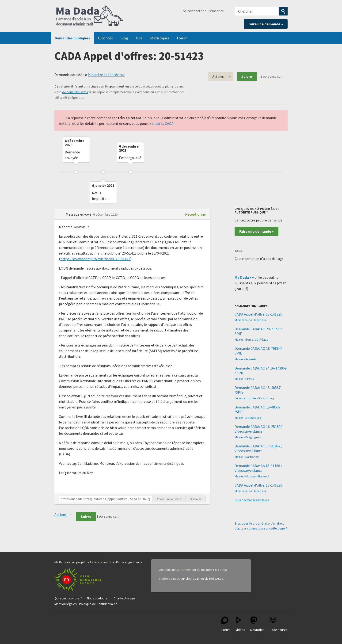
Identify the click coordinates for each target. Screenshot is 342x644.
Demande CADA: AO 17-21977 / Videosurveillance (259, 448)
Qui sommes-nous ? (68, 598)
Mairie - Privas (244, 379)
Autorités (105, 38)
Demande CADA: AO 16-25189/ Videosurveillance (258, 429)
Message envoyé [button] (79, 214)
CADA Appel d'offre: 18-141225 (258, 314)
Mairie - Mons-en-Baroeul (252, 476)
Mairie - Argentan (246, 359)
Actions (218, 76)
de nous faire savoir (75, 92)
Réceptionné (195, 214)
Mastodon (257, 624)
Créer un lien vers (169, 499)
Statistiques (160, 38)
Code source (279, 624)
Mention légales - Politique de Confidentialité (86, 604)
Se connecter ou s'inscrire (203, 11)
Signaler (196, 499)
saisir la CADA (163, 123)
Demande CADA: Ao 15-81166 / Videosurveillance (258, 468)
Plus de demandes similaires (252, 500)
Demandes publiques (72, 38)
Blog (124, 38)
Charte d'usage (124, 598)
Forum (182, 38)
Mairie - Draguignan (248, 437)
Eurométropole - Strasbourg (254, 398)
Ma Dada (90, 16)
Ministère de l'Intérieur (106, 75)
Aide (139, 38)
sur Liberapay (190, 579)
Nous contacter (98, 598)
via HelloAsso (214, 579)
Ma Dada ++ (244, 277)
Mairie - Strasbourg (248, 418)
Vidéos (240, 624)
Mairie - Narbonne (247, 457)
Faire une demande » (266, 24)
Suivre (247, 76)
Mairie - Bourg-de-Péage (252, 339)
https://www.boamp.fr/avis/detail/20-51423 (95, 259)
